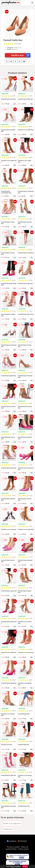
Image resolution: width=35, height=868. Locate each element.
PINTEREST (22, 841)
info (15, 104)
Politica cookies (23, 849)
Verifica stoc (21, 55)
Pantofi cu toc (8, 829)
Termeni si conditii (13, 847)
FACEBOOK (12, 841)
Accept (25, 866)
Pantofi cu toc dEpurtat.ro (12, 824)
